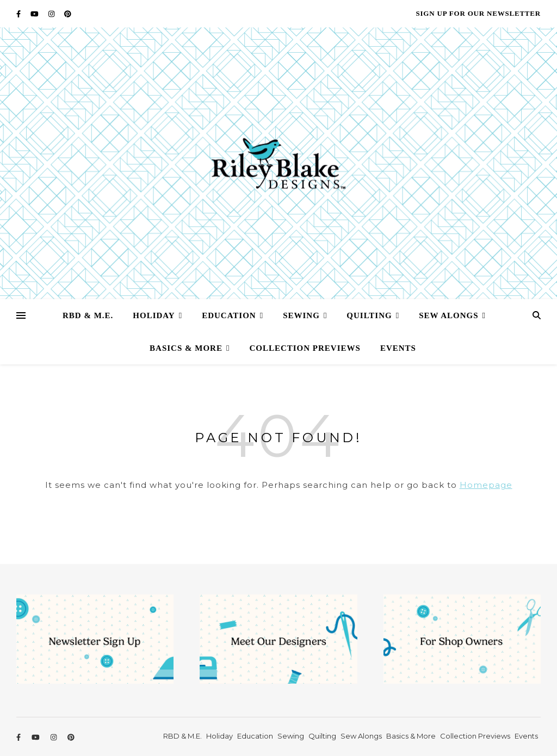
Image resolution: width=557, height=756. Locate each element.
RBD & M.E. (88, 315)
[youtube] (35, 14)
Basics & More (186, 348)
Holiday (154, 315)
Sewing (301, 315)
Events (398, 348)
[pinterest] (68, 14)
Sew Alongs (448, 315)
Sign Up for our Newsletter (478, 13)
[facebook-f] (19, 14)
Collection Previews (305, 348)
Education (229, 315)
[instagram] (52, 14)
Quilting (369, 315)
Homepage (486, 485)
